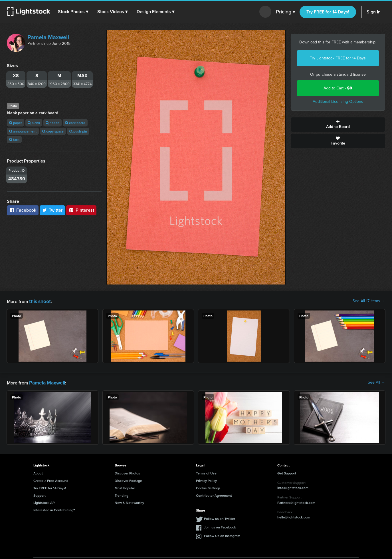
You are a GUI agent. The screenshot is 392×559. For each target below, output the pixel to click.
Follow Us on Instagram (222, 535)
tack (14, 140)
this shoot (39, 301)
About (38, 472)
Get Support (287, 472)
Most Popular (125, 487)
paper (16, 123)
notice (52, 123)
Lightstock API (44, 501)
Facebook (23, 210)
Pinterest (81, 210)
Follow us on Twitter (220, 517)
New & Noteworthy (129, 501)
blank (34, 123)
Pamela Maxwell (48, 37)
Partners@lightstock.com (296, 501)
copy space (53, 131)
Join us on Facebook (220, 526)
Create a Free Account (51, 479)
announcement (23, 131)
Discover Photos (127, 472)
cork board (75, 123)
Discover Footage (128, 479)
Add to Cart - (338, 88)
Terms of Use (206, 472)
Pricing (285, 12)
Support (40, 494)
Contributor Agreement (214, 494)
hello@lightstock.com (294, 516)
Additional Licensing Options (338, 102)
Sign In (374, 12)
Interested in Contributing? (54, 509)
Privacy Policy (206, 479)
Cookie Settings (208, 487)
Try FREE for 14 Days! (328, 12)
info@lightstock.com (293, 487)
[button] (74, 12)
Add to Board (338, 125)
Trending (122, 494)
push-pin (78, 131)
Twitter (52, 210)
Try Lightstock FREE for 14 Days (338, 58)
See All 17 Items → (369, 301)
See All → (376, 382)
